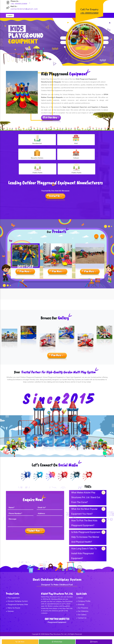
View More (25, 273)
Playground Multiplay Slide (17, 602)
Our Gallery (81, 612)
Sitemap (80, 602)
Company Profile (83, 598)
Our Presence (82, 605)
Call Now (20, 642)
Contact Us (55, 174)
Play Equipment (13, 595)
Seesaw (10, 608)
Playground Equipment (57, 624)
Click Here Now (51, 119)
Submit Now (35, 527)
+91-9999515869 (19, 4)
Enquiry (94, 642)
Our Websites (82, 608)
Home (79, 595)
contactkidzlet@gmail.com (24, 9)
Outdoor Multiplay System (17, 598)
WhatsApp (57, 642)
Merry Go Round (13, 605)
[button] (9, 42)
